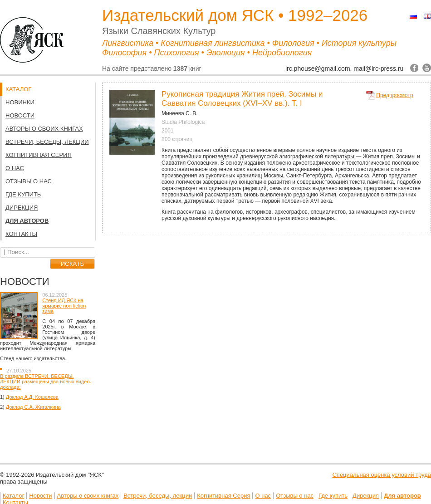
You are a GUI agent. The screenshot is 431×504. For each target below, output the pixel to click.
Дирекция (22, 208)
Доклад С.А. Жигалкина (33, 407)
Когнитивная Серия (39, 155)
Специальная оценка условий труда (382, 475)
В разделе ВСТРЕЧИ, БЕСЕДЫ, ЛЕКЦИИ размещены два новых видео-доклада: (46, 382)
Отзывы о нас (29, 181)
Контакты (21, 234)
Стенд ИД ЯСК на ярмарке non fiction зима (64, 306)
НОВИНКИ (20, 102)
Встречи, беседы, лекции (47, 142)
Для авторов (27, 221)
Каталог (13, 496)
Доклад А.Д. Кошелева (32, 397)
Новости (20, 115)
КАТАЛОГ (18, 89)
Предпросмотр (394, 95)
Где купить (23, 194)
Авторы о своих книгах (44, 129)
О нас (15, 168)
